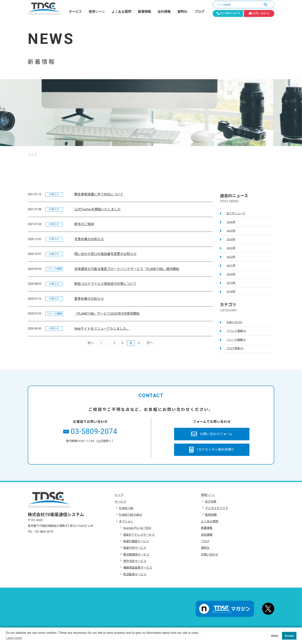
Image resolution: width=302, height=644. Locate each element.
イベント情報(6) (236, 331)
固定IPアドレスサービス (139, 535)
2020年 (231, 274)
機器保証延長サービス (138, 568)
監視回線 (211, 515)
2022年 (231, 257)
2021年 (231, 265)
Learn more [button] (14, 638)
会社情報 (164, 12)
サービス (75, 12)
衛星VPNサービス (135, 548)
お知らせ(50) (234, 322)
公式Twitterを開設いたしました (98, 209)
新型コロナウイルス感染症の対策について (105, 284)
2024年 (231, 239)
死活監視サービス (135, 574)
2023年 (231, 248)
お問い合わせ (210, 555)
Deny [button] (275, 636)
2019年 (231, 283)
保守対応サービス (135, 561)
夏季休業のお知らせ (89, 299)
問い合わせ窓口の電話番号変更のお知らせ (105, 254)
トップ (119, 495)
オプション (126, 521)
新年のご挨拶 (84, 224)
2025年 (231, 231)
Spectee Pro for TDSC (137, 528)
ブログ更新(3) (235, 348)
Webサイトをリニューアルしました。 (102, 329)
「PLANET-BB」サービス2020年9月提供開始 (107, 314)
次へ (150, 343)
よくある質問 (121, 12)
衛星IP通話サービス (136, 541)
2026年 (231, 222)
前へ (91, 343)
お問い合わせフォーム (212, 434)
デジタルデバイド (217, 508)
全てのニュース (236, 213)
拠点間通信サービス (136, 555)
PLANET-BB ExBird (130, 515)
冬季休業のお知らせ (89, 239)
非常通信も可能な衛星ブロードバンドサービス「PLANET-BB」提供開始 (127, 269)
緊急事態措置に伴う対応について (99, 194)
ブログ (199, 12)
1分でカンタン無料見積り (212, 450)
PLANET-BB (126, 508)
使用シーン (97, 12)
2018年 (231, 291)
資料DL (183, 12)
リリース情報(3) (236, 340)
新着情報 (144, 12)
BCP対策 (211, 502)
